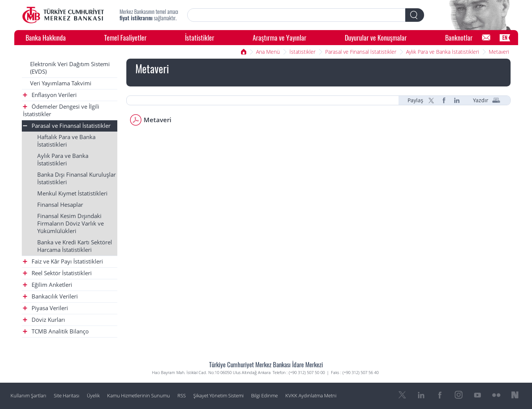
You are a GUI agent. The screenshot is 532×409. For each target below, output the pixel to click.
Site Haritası (67, 396)
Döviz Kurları (44, 320)
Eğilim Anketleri (48, 285)
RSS (182, 396)
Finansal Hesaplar (60, 205)
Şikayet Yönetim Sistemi (218, 396)
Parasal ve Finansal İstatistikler (361, 52)
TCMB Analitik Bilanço (56, 331)
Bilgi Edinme (264, 396)
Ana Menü (268, 52)
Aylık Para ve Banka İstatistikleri (443, 52)
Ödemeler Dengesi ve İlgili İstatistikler (61, 110)
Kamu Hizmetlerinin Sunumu (139, 396)
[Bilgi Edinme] (486, 38)
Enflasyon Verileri (50, 95)
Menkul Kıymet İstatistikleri (72, 193)
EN (505, 37)
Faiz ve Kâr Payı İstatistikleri (63, 261)
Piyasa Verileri (45, 308)
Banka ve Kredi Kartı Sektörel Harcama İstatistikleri (75, 246)
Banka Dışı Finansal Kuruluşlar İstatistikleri (77, 178)
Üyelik (93, 396)
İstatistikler (200, 37)
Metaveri (499, 52)
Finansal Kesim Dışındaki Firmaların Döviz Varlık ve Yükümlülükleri (70, 223)
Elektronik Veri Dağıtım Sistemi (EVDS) (70, 68)
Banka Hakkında (46, 37)
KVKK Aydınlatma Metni (311, 396)
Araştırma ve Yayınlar (280, 37)
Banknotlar (459, 37)
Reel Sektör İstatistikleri (57, 273)
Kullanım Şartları (28, 396)
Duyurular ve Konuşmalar (376, 37)
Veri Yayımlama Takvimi (61, 83)
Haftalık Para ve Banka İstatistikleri (66, 141)
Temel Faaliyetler (125, 37)
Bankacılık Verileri (50, 296)
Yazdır (481, 100)
